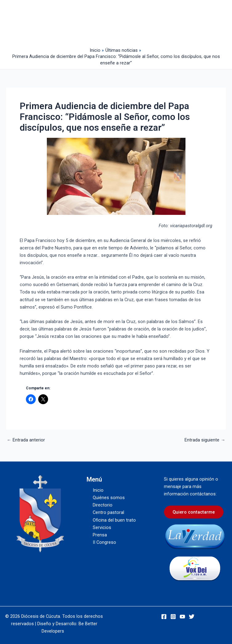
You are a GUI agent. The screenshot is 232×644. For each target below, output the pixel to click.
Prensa (100, 535)
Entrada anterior (26, 440)
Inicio (98, 490)
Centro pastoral (108, 512)
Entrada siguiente (205, 440)
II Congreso (104, 542)
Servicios (102, 527)
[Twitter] (192, 617)
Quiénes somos (109, 498)
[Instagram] (173, 617)
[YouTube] (182, 617)
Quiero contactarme (194, 512)
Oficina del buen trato (114, 520)
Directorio (103, 505)
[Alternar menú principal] (119, 22)
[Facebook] (164, 617)
